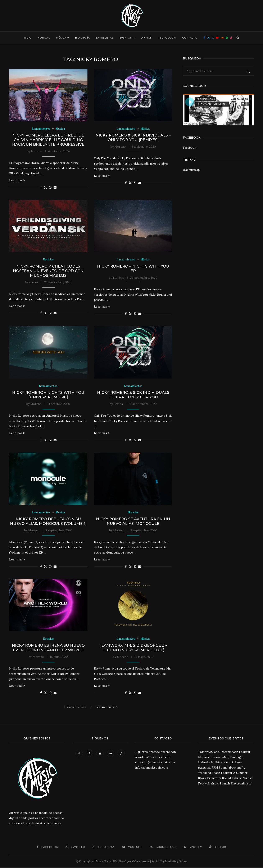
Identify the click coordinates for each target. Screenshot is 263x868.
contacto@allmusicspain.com (155, 762)
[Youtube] (217, 38)
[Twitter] (208, 38)
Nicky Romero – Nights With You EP (133, 269)
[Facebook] (204, 38)
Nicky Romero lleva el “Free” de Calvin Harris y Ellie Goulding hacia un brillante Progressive (48, 140)
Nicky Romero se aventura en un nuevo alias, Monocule (133, 522)
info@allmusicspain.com (152, 768)
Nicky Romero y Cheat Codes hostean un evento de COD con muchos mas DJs (48, 271)
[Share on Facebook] (41, 187)
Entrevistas (105, 38)
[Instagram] (213, 38)
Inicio (27, 38)
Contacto (190, 38)
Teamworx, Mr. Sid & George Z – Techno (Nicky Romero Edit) (133, 648)
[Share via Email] (55, 187)
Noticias (44, 38)
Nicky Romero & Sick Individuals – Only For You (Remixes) (133, 138)
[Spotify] (227, 38)
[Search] (238, 38)
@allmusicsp (191, 170)
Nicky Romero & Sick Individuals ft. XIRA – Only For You (133, 395)
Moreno (37, 151)
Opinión (146, 38)
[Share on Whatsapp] (50, 187)
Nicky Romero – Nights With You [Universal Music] (48, 395)
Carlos (34, 282)
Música (61, 38)
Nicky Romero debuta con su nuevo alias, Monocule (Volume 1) (48, 522)
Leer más (17, 180)
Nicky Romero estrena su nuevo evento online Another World (48, 648)
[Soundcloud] (222, 38)
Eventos (126, 38)
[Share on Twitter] (45, 187)
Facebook (190, 148)
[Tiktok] (231, 38)
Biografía (82, 38)
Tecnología (167, 38)
